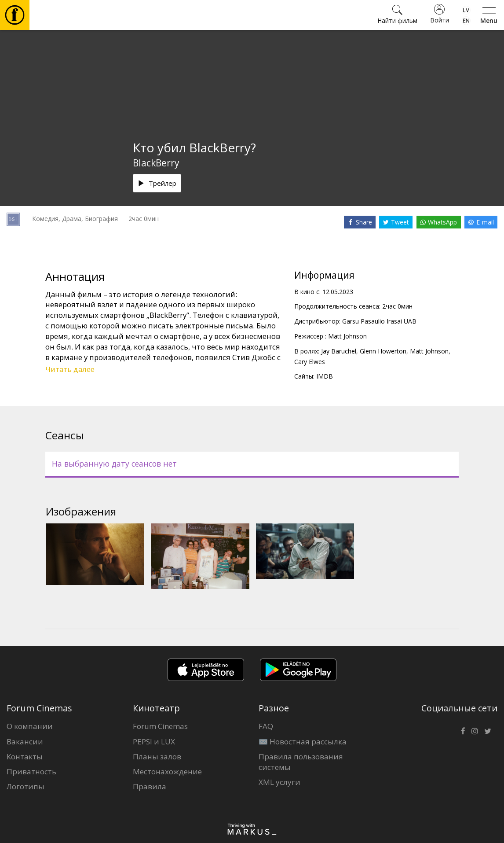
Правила (150, 786)
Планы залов (157, 756)
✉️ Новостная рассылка (303, 742)
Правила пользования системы (301, 762)
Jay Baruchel (339, 351)
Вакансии (25, 742)
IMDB (325, 376)
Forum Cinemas (160, 726)
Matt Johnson (347, 336)
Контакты (25, 756)
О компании (30, 726)
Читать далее (70, 369)
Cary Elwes (310, 362)
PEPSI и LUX (154, 742)
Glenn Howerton (383, 351)
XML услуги (279, 782)
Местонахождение (167, 771)
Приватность (31, 771)
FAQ (266, 726)
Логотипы (26, 786)
